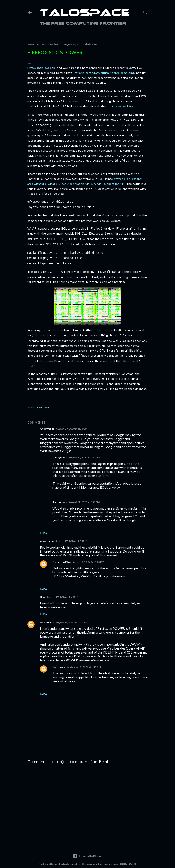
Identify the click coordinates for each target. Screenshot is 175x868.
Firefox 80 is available (42, 68)
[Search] (145, 12)
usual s (120, 105)
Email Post (43, 399)
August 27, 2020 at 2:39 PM (84, 494)
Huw (43, 589)
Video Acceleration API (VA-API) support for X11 (92, 181)
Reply (44, 525)
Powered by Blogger (87, 848)
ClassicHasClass (62, 554)
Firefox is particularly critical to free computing (103, 73)
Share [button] (31, 399)
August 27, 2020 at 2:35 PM (71, 533)
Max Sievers (47, 614)
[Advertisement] (88, 796)
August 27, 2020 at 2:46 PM (62, 589)
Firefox (96, 44)
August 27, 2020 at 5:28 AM (72, 421)
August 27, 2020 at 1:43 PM (84, 450)
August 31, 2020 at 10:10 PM (72, 614)
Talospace (85, 14)
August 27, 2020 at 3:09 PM (89, 554)
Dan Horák (59, 659)
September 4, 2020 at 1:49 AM (84, 659)
